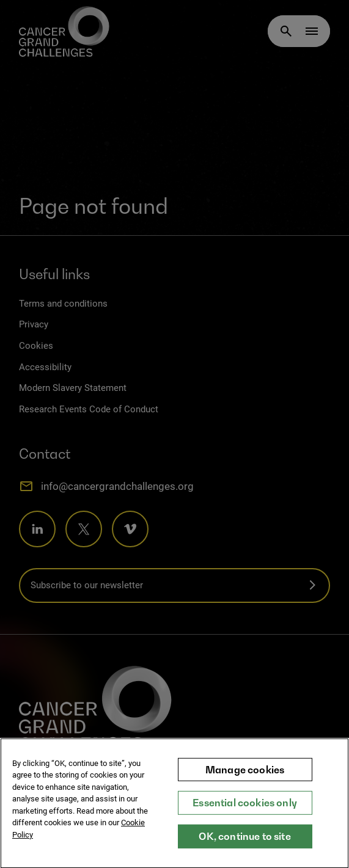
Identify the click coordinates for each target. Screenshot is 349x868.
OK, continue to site (244, 846)
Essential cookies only (245, 813)
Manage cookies (245, 779)
